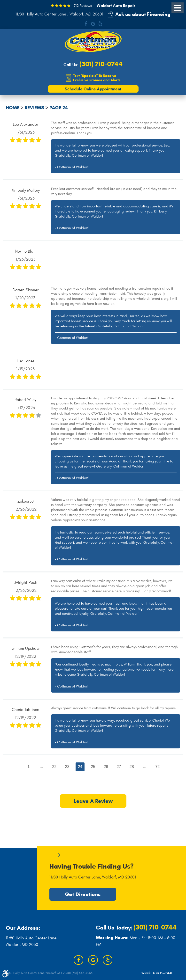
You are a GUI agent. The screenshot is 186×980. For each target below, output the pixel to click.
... (41, 767)
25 (93, 767)
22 (54, 767)
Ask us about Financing (143, 14)
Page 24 (59, 108)
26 (106, 767)
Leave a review (93, 802)
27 (119, 767)
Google (93, 24)
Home (13, 108)
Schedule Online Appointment (93, 89)
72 (158, 767)
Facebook (86, 24)
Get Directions (83, 894)
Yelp (100, 24)
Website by (156, 973)
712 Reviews (83, 6)
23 (67, 767)
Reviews (35, 108)
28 (132, 767)
